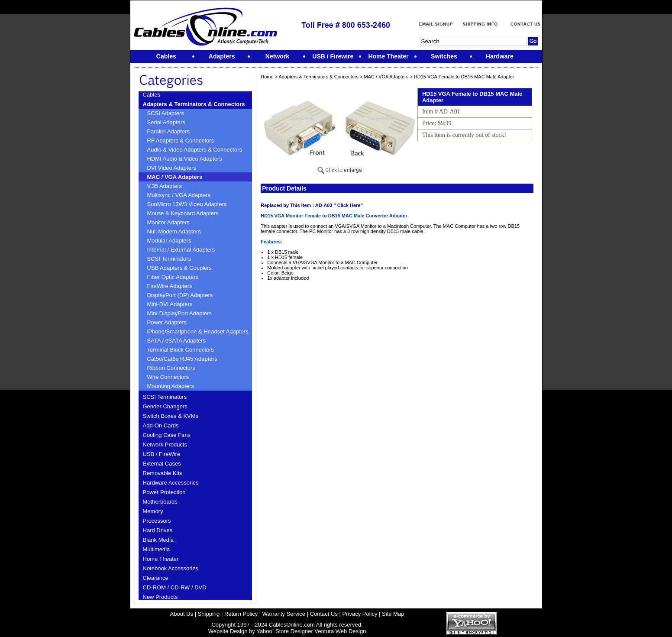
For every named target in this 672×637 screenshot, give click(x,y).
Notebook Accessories (171, 568)
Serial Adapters (166, 122)
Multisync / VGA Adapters (179, 195)
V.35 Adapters (165, 186)
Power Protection (164, 492)
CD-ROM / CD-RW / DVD (175, 587)
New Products (160, 597)
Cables (152, 95)
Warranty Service (284, 614)
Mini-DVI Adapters (170, 304)
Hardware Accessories (171, 483)
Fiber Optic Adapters (173, 277)
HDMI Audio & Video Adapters (185, 159)
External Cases (162, 464)
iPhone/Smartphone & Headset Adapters (198, 331)
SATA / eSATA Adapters (177, 341)
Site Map (393, 614)
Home (267, 77)
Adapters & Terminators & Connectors (194, 104)
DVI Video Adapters (172, 168)
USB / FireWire (162, 454)
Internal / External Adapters (181, 250)
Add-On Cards (161, 425)
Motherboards (160, 502)
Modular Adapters (169, 241)
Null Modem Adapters (174, 231)
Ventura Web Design (340, 631)
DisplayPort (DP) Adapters (180, 295)
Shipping (209, 614)
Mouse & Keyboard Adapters (183, 213)
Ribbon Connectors (171, 368)
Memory (153, 511)
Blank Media (158, 540)
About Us (182, 614)
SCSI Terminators (169, 259)
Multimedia (157, 549)
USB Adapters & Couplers (180, 268)
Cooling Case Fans (167, 435)
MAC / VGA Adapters (175, 177)
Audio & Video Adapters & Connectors (195, 150)
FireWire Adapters (170, 286)
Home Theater (161, 559)
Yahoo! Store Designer (285, 631)
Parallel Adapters (168, 131)
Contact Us (324, 614)
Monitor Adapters (168, 222)
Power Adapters (167, 322)
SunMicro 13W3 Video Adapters (187, 204)
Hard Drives (158, 530)
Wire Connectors (168, 377)
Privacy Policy (360, 614)
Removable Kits (163, 473)
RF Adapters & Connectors (181, 141)
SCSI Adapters (166, 113)
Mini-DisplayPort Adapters (180, 313)
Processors (157, 521)
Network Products (165, 445)
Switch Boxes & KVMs (171, 416)
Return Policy (241, 614)
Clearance (156, 578)
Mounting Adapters (171, 386)
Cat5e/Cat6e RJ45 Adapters (182, 359)
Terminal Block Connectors (181, 350)
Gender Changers (165, 406)
